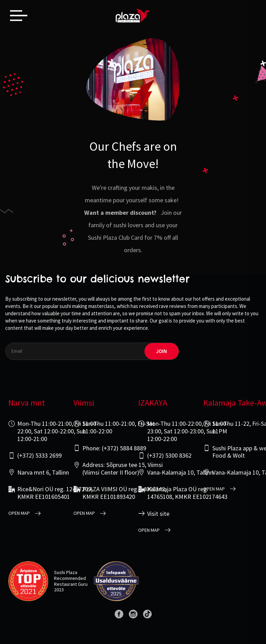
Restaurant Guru (71, 584)
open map (19, 513)
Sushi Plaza (66, 572)
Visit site (158, 514)
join (162, 351)
